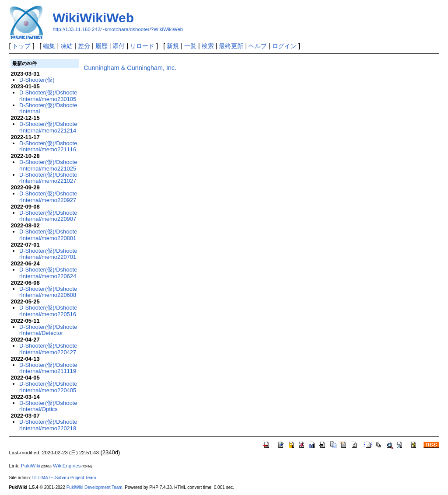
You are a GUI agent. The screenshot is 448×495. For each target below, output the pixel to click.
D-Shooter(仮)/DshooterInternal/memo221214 (48, 127)
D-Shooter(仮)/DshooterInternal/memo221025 (48, 165)
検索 (208, 46)
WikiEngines (67, 466)
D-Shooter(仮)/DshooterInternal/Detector (48, 330)
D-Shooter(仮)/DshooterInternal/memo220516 (48, 311)
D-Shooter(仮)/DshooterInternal (48, 108)
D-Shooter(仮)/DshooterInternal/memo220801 (48, 235)
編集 (49, 46)
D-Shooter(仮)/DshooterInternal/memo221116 (48, 146)
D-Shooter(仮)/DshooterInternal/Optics (48, 406)
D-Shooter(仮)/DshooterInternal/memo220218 (48, 425)
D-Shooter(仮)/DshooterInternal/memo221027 (48, 178)
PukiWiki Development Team (94, 487)
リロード (142, 46)
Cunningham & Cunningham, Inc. (130, 68)
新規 (173, 46)
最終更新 (231, 46)
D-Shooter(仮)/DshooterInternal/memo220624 (48, 273)
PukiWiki (31, 466)
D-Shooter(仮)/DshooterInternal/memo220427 (48, 349)
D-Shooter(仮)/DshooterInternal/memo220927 (48, 197)
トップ (21, 46)
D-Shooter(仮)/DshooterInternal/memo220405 (48, 387)
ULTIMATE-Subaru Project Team (64, 478)
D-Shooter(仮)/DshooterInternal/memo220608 (48, 292)
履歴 (101, 46)
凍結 (66, 46)
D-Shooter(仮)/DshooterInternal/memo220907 (48, 216)
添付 (119, 46)
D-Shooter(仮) (37, 80)
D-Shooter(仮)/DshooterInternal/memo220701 (48, 254)
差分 (84, 46)
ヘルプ (258, 46)
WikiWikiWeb (93, 18)
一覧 (190, 46)
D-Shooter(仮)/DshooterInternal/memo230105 (48, 96)
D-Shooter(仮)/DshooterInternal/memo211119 (48, 368)
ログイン (284, 46)
